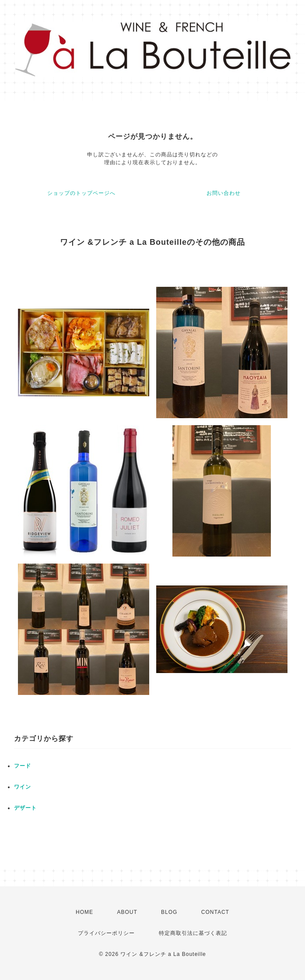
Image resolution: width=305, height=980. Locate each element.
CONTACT (215, 912)
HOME (84, 912)
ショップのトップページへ (81, 193)
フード (23, 766)
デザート (25, 808)
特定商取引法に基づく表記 (193, 933)
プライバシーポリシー (106, 933)
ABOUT (127, 912)
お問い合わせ (224, 193)
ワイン (23, 787)
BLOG (169, 912)
